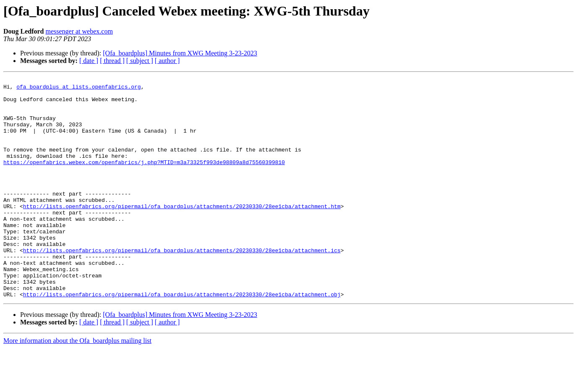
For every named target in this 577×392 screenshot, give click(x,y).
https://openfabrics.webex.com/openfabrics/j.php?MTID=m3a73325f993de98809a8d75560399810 (144, 180)
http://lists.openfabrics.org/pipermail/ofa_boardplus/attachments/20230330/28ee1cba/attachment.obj (182, 338)
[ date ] (89, 61)
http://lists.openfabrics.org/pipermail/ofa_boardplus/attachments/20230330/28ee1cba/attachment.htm (182, 233)
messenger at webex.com (79, 31)
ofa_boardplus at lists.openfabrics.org (78, 89)
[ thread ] (112, 61)
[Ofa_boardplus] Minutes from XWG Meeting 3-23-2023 (180, 53)
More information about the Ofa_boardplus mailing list (77, 385)
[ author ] (167, 61)
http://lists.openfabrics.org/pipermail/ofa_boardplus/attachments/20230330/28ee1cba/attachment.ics (182, 285)
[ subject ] (140, 61)
